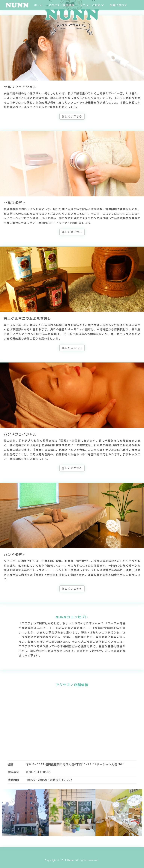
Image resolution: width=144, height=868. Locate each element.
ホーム (38, 5)
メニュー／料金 (92, 5)
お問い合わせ (118, 5)
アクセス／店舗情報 (61, 5)
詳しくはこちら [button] (72, 116)
